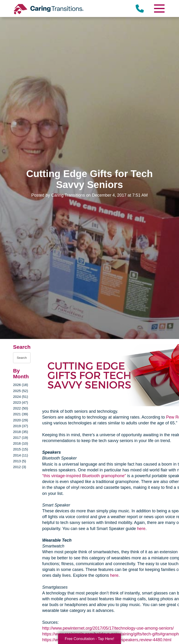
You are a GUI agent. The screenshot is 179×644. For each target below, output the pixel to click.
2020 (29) (21, 420)
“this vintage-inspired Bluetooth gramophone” (84, 476)
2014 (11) (21, 455)
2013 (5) (20, 461)
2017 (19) (21, 438)
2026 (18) (21, 385)
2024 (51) (21, 397)
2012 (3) (20, 467)
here (141, 529)
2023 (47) (21, 402)
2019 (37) (21, 426)
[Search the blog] (22, 358)
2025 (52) (21, 391)
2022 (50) (21, 408)
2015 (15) (21, 449)
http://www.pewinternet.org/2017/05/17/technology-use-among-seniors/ (108, 628)
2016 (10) (21, 443)
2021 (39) (21, 414)
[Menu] (159, 8)
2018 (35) (21, 432)
